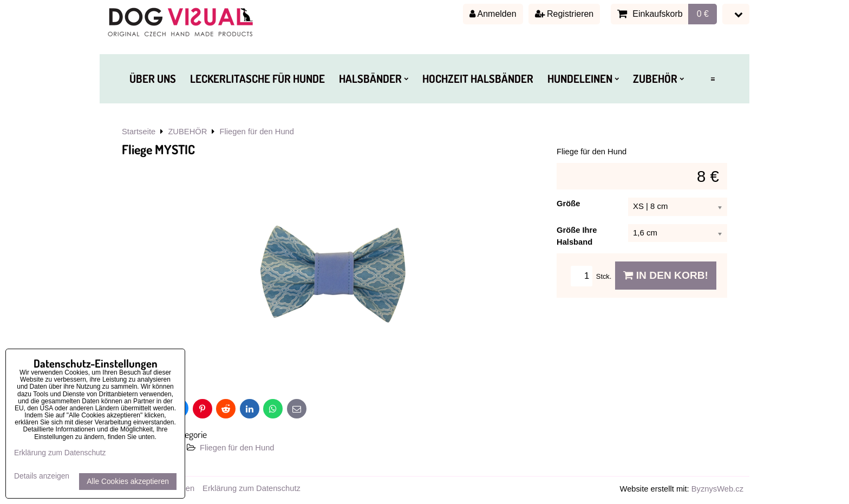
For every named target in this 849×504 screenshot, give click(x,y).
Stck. (593, 276)
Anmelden (493, 14)
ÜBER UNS (153, 78)
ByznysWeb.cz (717, 489)
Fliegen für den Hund (237, 448)
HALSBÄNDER (374, 78)
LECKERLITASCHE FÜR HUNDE (257, 78)
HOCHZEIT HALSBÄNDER (478, 78)
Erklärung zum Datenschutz (252, 488)
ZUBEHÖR (658, 78)
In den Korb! (666, 275)
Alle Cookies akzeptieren (128, 482)
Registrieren (564, 14)
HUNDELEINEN (583, 78)
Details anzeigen (42, 476)
